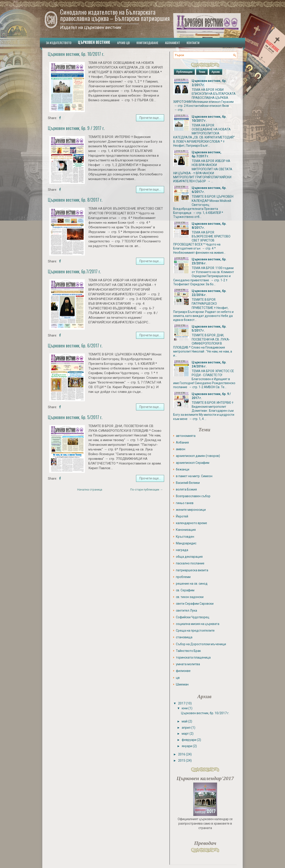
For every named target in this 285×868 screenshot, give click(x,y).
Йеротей (182, 516)
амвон (181, 449)
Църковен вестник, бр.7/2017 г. (74, 271)
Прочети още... (150, 118)
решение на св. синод (192, 584)
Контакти (193, 43)
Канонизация (186, 530)
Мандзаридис (186, 543)
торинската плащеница (193, 657)
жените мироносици (191, 510)
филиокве (183, 671)
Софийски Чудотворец (193, 617)
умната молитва (188, 664)
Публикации (184, 72)
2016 (182, 754)
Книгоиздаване (147, 43)
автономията (186, 436)
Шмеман (182, 684)
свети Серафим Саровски (195, 604)
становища (184, 637)
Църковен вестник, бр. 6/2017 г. (75, 345)
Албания (182, 442)
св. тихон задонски (190, 597)
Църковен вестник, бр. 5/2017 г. (75, 417)
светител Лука (186, 610)
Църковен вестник (94, 42)
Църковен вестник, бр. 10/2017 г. (76, 54)
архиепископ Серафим (193, 463)
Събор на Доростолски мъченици (201, 644)
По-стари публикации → (147, 490)
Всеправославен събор (193, 496)
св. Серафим (185, 590)
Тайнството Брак (188, 651)
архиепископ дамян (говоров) (198, 456)
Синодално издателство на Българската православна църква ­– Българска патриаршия (115, 15)
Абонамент (172, 43)
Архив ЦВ (123, 43)
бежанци (183, 469)
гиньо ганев (185, 503)
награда (182, 550)
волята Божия (186, 489)
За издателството (59, 43)
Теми (202, 72)
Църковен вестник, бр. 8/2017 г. (75, 200)
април (186, 728)
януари (187, 746)
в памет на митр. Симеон (194, 476)
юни (185, 708)
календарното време (191, 523)
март (185, 734)
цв (178, 678)
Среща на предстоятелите (195, 631)
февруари (189, 740)
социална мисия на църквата (198, 624)
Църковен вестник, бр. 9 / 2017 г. (76, 128)
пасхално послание (190, 563)
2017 (182, 703)
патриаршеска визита (192, 570)
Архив (216, 72)
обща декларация (189, 557)
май (185, 721)
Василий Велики (188, 483)
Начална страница (90, 490)
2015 (182, 761)
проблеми (183, 577)
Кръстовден (185, 537)
